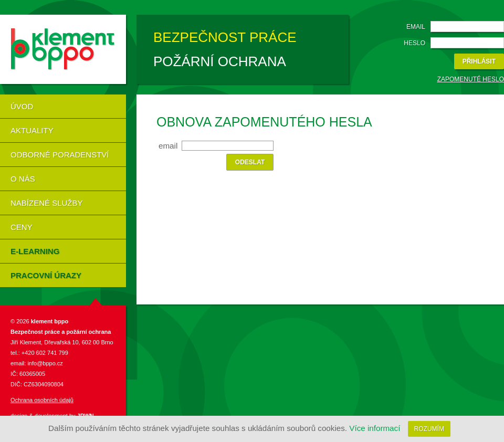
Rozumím (429, 429)
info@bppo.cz (44, 363)
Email (416, 27)
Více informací (375, 428)
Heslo (414, 43)
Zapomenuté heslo (471, 79)
